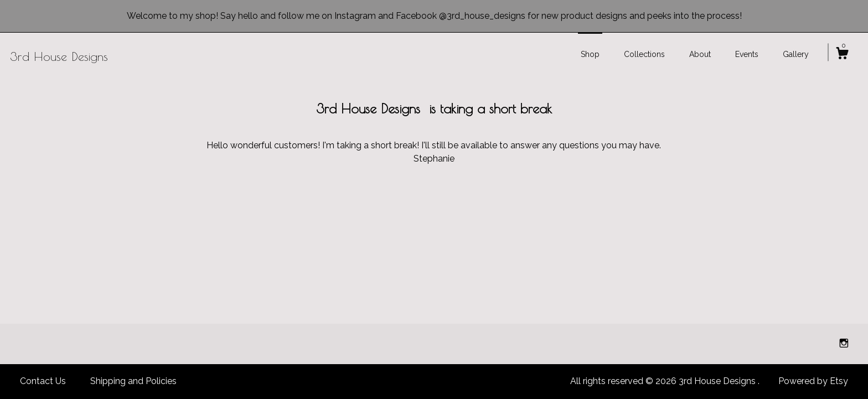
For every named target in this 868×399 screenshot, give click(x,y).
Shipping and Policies (133, 381)
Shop (590, 54)
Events (747, 54)
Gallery (796, 54)
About (700, 54)
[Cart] (842, 55)
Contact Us (43, 381)
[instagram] (844, 343)
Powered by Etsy (813, 381)
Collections (644, 54)
